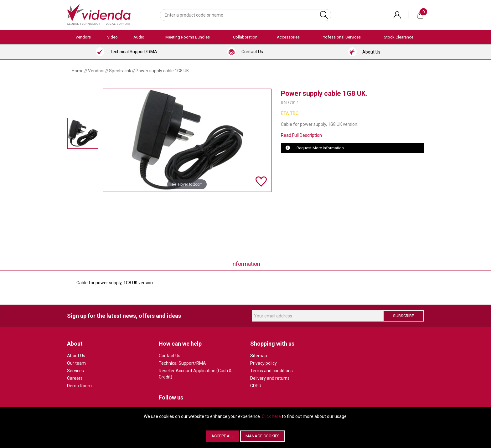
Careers (75, 378)
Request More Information (320, 148)
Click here (271, 416)
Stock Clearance (399, 37)
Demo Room (79, 386)
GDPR (256, 386)
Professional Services (341, 37)
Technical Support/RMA (182, 363)
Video (112, 37)
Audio (139, 37)
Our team (76, 363)
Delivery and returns (270, 378)
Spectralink (120, 71)
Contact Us (170, 356)
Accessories (288, 37)
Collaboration (245, 37)
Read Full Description (301, 135)
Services (75, 371)
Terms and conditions (271, 371)
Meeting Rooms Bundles (188, 37)
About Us (76, 356)
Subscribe (403, 316)
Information (246, 264)
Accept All (223, 436)
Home (78, 71)
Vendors (83, 37)
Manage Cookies (263, 436)
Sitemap (259, 356)
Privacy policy (264, 363)
